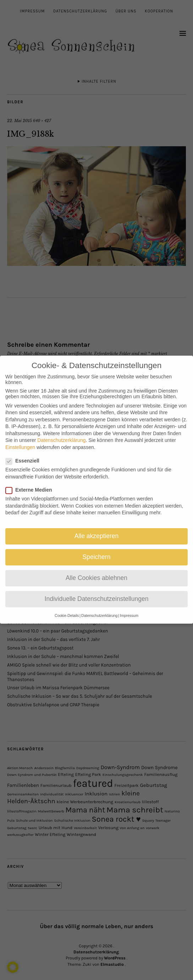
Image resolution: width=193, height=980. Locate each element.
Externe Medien (32, 481)
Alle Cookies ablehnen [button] (96, 569)
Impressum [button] (129, 607)
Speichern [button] (97, 548)
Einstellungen (20, 438)
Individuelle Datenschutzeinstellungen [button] (97, 590)
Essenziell (25, 452)
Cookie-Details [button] (67, 607)
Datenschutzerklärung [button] (99, 607)
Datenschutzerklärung (61, 432)
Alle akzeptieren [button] (97, 527)
